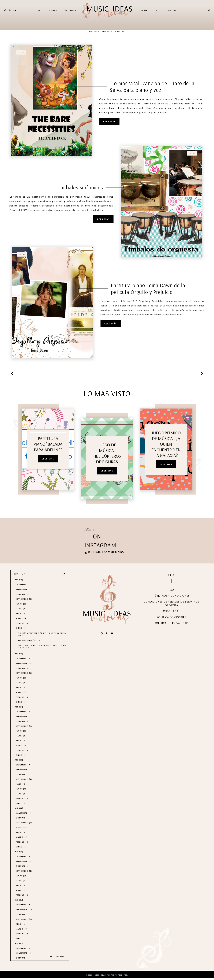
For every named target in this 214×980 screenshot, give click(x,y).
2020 (18, 766)
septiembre (24, 605)
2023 (18, 586)
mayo (21, 615)
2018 (18, 858)
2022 (18, 660)
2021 (18, 713)
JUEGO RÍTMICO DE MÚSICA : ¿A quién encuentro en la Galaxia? (173, 445)
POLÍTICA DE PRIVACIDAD (171, 629)
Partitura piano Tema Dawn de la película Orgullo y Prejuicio (141, 288)
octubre (23, 601)
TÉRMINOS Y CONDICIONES (171, 602)
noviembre (24, 596)
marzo (22, 625)
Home (38, 10)
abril (21, 620)
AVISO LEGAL (171, 618)
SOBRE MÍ (54, 10)
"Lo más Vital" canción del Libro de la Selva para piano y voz (152, 86)
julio (21, 790)
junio (21, 610)
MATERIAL (71, 10)
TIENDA (142, 10)
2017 (18, 906)
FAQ (157, 10)
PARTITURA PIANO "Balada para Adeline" (41, 445)
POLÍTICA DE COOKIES (171, 624)
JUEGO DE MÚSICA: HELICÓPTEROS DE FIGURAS (107, 461)
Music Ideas (99, 977)
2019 (18, 815)
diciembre (23, 591)
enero (21, 634)
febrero (22, 629)
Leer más (109, 122)
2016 (18, 950)
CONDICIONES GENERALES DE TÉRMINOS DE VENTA (171, 610)
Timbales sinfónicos (87, 187)
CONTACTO (170, 10)
